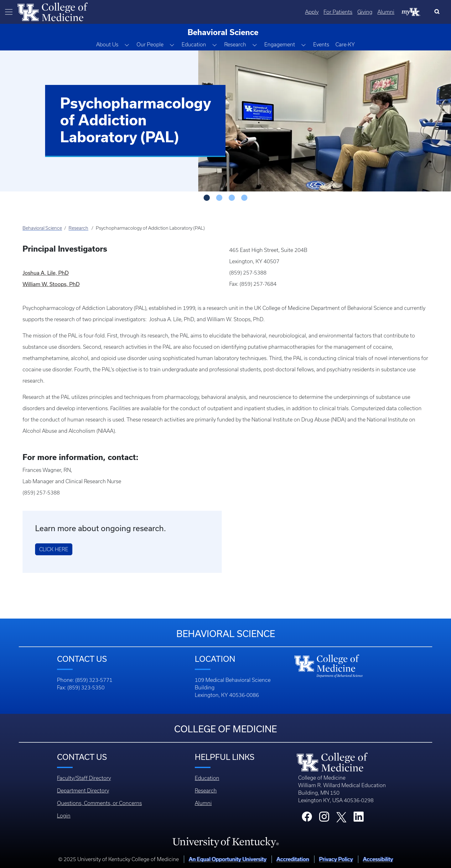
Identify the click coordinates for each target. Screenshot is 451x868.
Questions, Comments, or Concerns (99, 803)
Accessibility (378, 859)
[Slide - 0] (207, 198)
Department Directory (83, 791)
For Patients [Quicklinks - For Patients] (338, 12)
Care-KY (345, 44)
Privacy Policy (336, 859)
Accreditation (293, 859)
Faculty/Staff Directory (84, 778)
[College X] (341, 817)
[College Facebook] (307, 818)
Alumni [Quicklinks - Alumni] (386, 12)
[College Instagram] (324, 818)
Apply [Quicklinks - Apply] (312, 12)
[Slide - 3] (244, 198)
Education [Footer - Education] (207, 778)
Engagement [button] (280, 44)
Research (78, 228)
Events (321, 44)
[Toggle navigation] (9, 12)
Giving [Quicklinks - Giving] (365, 12)
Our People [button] (150, 44)
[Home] (53, 11)
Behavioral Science (42, 228)
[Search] (438, 12)
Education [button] (194, 44)
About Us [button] (107, 44)
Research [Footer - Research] (206, 791)
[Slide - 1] (219, 198)
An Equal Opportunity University (228, 859)
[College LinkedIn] (359, 818)
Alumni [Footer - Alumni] (203, 803)
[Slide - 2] (232, 198)
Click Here (54, 549)
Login (64, 816)
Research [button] (235, 44)
